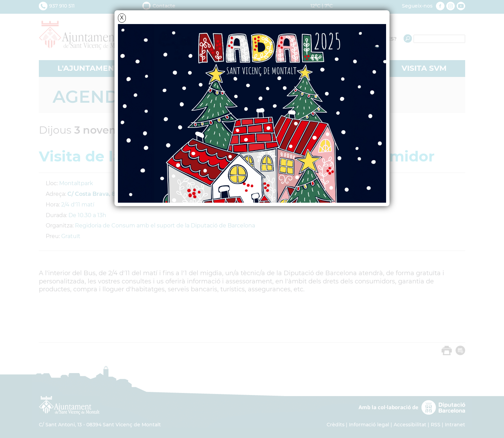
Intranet (455, 425)
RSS (436, 425)
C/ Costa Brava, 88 (93, 194)
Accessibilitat (410, 425)
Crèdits (336, 425)
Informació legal (369, 425)
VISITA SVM (424, 68)
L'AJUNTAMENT (88, 68)
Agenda (92, 97)
